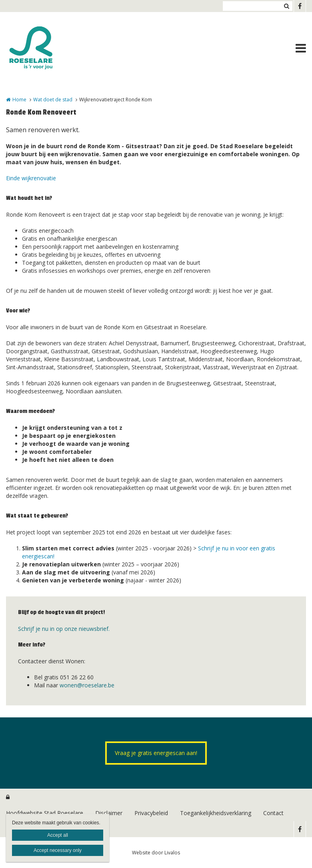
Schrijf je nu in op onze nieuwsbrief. (64, 629)
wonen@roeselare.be (87, 685)
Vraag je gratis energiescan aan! (156, 753)
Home (19, 100)
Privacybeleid (151, 813)
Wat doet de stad (53, 100)
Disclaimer (109, 813)
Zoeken (286, 6)
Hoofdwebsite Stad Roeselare (45, 813)
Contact (273, 813)
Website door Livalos (156, 853)
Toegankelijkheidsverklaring (216, 813)
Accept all (58, 835)
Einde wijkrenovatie (31, 178)
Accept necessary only (58, 850)
